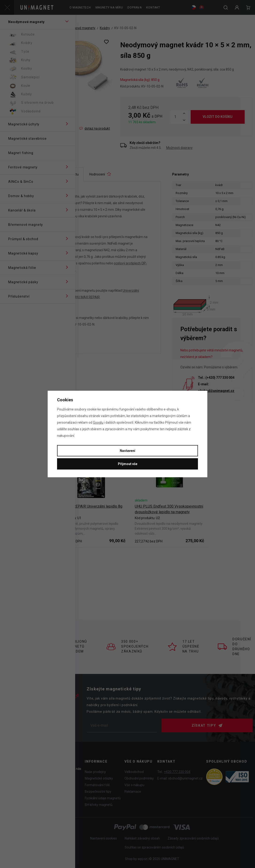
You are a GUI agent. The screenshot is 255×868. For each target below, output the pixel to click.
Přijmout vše (128, 464)
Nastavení (127, 451)
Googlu (98, 422)
